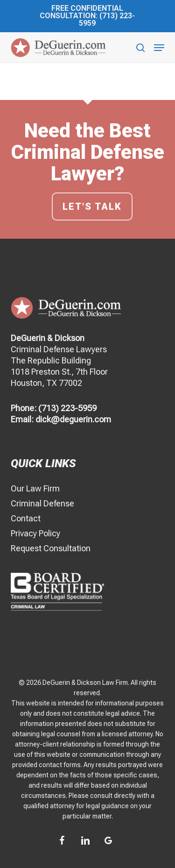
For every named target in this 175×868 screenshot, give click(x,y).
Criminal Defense (42, 503)
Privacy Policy (35, 533)
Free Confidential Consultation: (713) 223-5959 (87, 16)
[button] (159, 48)
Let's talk (92, 206)
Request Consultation (51, 548)
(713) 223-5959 (67, 408)
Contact (26, 518)
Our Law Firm (35, 488)
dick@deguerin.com (73, 419)
